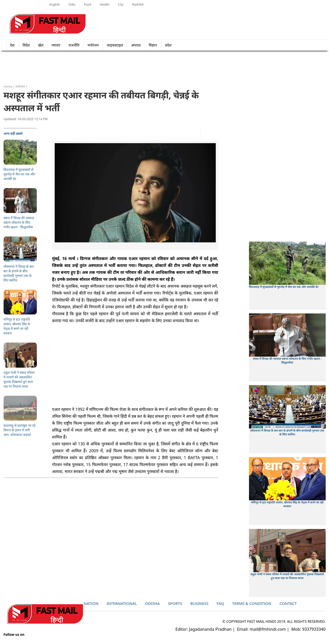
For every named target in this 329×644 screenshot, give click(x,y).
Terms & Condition (252, 603)
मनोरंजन (93, 45)
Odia (72, 4)
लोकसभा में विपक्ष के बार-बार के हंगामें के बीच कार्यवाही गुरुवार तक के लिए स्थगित (287, 432)
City (121, 4)
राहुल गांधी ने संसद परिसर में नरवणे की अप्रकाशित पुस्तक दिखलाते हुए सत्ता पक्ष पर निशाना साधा (287, 576)
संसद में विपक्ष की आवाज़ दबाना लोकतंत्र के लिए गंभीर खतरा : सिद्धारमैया (287, 360)
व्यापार (56, 45)
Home (8, 87)
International (122, 603)
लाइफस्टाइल (115, 45)
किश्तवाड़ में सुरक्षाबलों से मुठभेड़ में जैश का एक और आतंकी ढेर (284, 287)
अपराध (136, 45)
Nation (91, 603)
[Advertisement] (165, 68)
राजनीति (74, 45)
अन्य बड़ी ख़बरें (13, 133)
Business (199, 603)
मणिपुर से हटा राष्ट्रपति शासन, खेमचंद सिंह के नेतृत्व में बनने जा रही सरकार (287, 504)
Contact (288, 603)
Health (105, 4)
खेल (41, 45)
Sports (175, 603)
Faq (220, 603)
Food (87, 4)
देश (12, 45)
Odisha (152, 603)
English (55, 4)
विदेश (26, 45)
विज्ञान (153, 45)
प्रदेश (170, 45)
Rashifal (138, 4)
